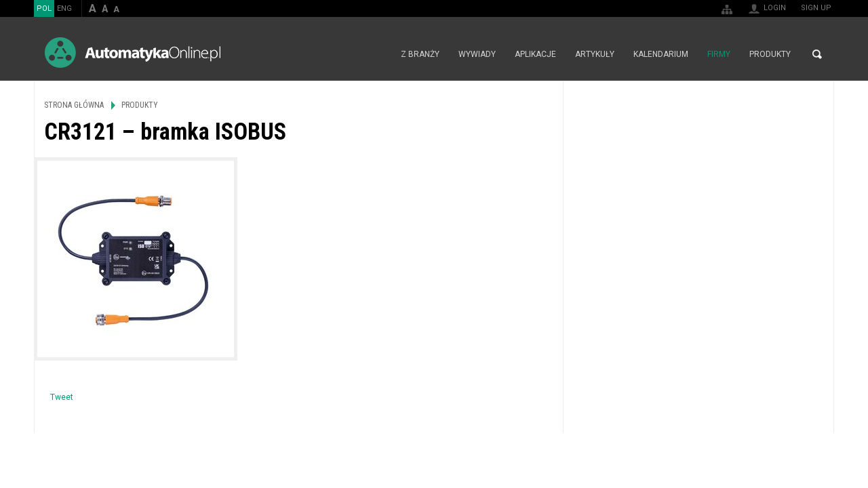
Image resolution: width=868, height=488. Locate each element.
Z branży (420, 54)
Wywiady (477, 54)
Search (817, 54)
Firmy (719, 54)
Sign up (816, 8)
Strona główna (377, 54)
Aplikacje (535, 54)
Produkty (770, 54)
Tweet (62, 397)
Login (775, 8)
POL (44, 8)
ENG (64, 8)
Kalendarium (661, 54)
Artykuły (595, 54)
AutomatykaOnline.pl (133, 53)
